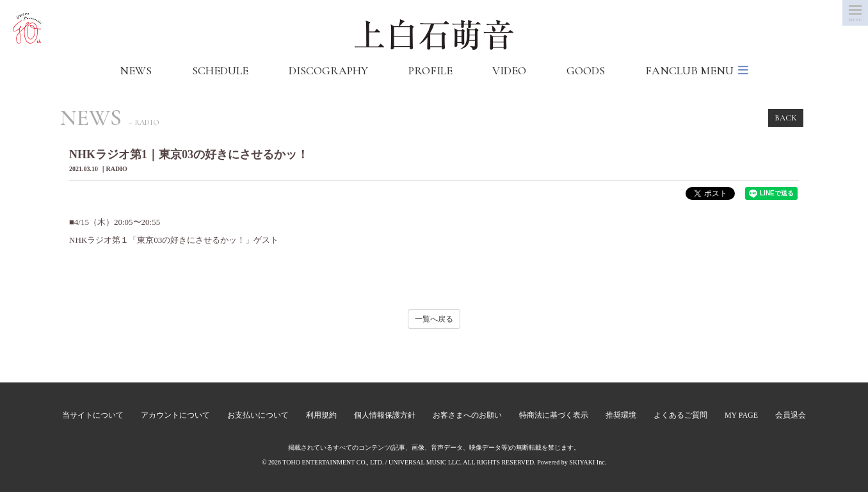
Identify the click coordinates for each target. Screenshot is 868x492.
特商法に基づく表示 (554, 415)
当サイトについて (93, 415)
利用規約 (321, 415)
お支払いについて (258, 415)
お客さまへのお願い (467, 415)
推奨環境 (621, 415)
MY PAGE (741, 415)
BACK (786, 118)
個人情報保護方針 (385, 415)
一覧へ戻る (434, 319)
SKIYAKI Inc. (588, 462)
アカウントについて (175, 415)
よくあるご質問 (680, 415)
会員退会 (791, 415)
